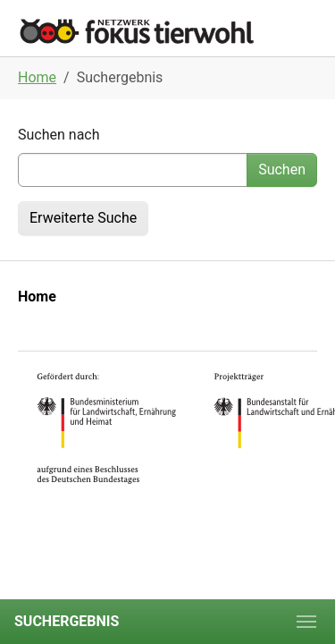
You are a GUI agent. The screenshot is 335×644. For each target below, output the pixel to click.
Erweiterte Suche (83, 218)
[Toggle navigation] (306, 622)
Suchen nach (59, 135)
